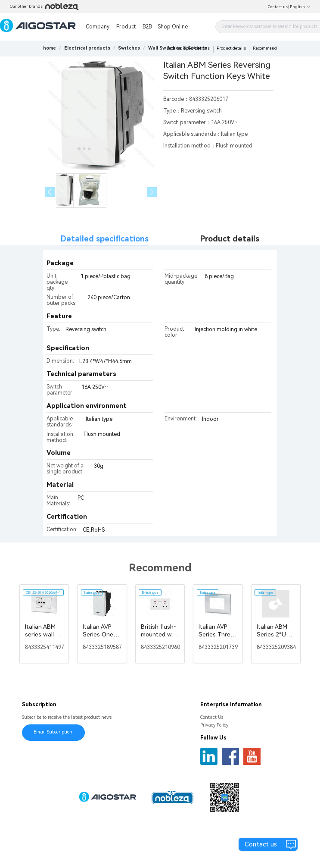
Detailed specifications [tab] (105, 239)
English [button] (300, 7)
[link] (87, 48)
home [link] (50, 48)
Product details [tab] (230, 239)
